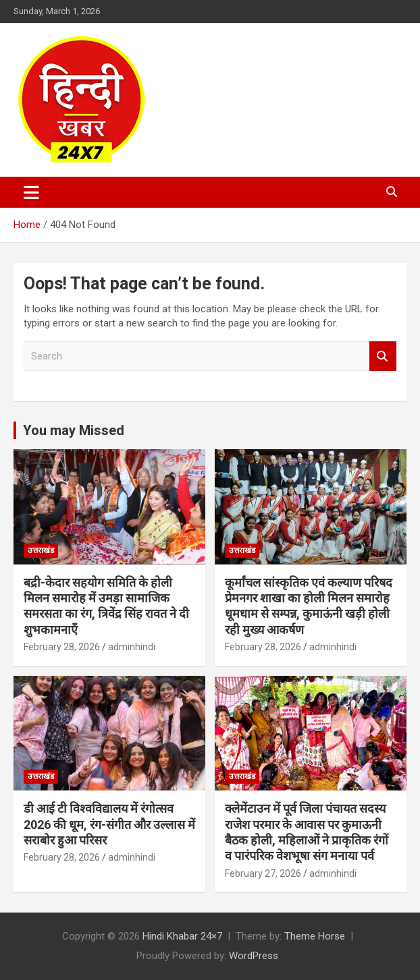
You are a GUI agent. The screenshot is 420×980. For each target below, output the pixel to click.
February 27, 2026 (263, 873)
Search (383, 356)
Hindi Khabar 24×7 (182, 936)
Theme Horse (315, 936)
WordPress (254, 956)
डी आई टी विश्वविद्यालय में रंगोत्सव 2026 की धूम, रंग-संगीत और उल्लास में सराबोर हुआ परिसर (109, 824)
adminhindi (132, 647)
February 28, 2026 (62, 647)
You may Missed (74, 430)
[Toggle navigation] (31, 192)
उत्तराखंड (41, 550)
